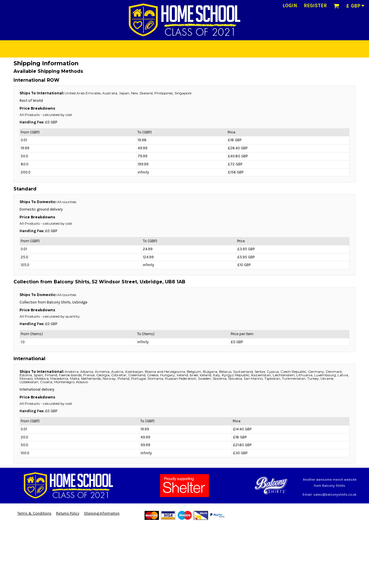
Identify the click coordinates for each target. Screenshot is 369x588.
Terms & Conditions (34, 513)
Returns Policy (68, 513)
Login (290, 5)
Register (315, 5)
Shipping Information (102, 513)
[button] (336, 6)
